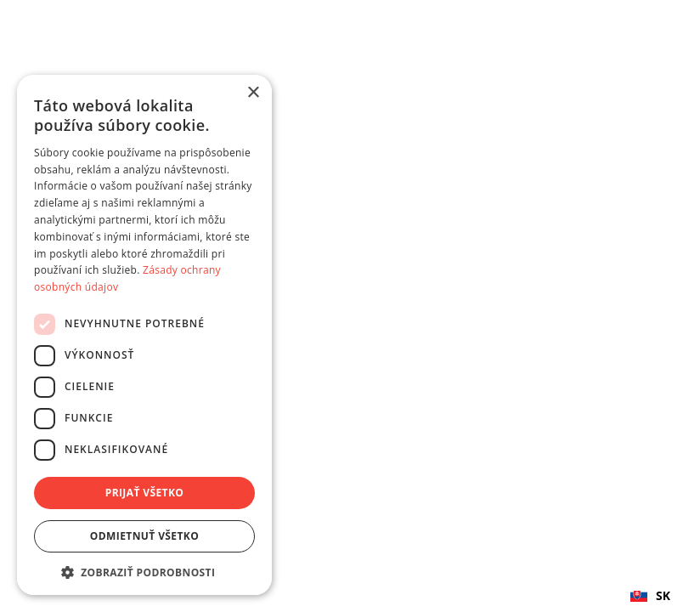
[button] (144, 572)
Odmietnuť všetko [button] (144, 536)
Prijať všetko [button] (145, 493)
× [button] (253, 93)
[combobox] (650, 595)
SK (650, 595)
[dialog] (144, 335)
